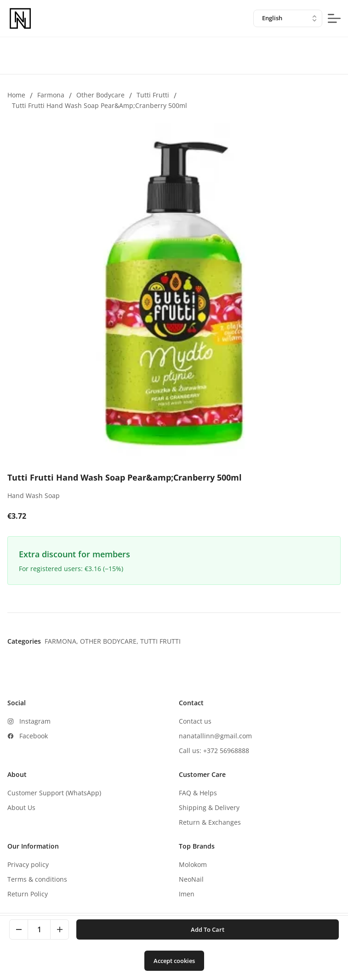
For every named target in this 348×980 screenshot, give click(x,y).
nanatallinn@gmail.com (215, 736)
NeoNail (191, 879)
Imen (187, 894)
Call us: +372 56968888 (214, 751)
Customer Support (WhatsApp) (54, 793)
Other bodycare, (110, 641)
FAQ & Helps (198, 793)
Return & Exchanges (210, 822)
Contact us (195, 721)
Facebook (34, 736)
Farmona (51, 95)
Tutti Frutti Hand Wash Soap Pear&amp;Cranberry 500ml (100, 105)
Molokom (193, 864)
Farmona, (62, 641)
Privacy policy (28, 864)
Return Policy (28, 894)
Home (16, 95)
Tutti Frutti (153, 95)
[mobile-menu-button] (334, 18)
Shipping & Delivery (209, 807)
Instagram (35, 721)
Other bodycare (100, 95)
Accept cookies (174, 961)
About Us (21, 807)
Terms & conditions (37, 879)
